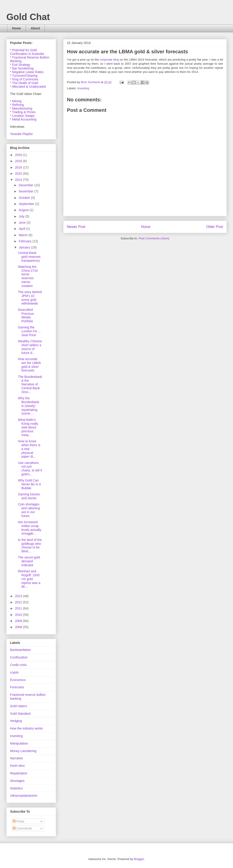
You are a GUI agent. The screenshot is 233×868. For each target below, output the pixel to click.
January (25, 247)
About (35, 28)
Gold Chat (28, 17)
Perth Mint (17, 766)
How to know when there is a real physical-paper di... (29, 449)
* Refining (17, 105)
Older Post (215, 227)
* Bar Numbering (22, 68)
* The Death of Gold (24, 83)
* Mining (16, 101)
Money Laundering (23, 751)
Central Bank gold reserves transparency (29, 257)
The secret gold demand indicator (29, 561)
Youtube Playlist (21, 134)
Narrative (16, 758)
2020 (19, 155)
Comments (22, 828)
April (22, 229)
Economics (18, 680)
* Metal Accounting (23, 119)
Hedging (16, 721)
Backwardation (20, 650)
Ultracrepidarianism (24, 796)
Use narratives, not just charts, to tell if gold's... (30, 469)
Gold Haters (19, 706)
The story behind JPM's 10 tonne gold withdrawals (30, 298)
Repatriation (19, 773)
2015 (19, 174)
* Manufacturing (21, 108)
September (27, 204)
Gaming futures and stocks (29, 496)
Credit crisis (18, 665)
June (23, 223)
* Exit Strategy (20, 65)
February (25, 241)
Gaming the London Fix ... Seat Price (29, 331)
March (24, 235)
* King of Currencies (24, 79)
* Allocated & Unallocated (28, 87)
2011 (19, 608)
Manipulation (19, 743)
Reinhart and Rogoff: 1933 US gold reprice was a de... (29, 579)
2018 (19, 161)
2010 (19, 615)
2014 (19, 180)
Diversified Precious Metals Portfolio (26, 315)
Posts (19, 821)
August (24, 210)
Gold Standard (20, 714)
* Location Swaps (22, 116)
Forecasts (17, 687)
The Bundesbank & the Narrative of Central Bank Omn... (30, 384)
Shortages (17, 781)
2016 (19, 167)
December (26, 185)
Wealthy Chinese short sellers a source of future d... (30, 347)
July (22, 216)
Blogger (139, 859)
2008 (19, 627)
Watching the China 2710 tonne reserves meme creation (28, 276)
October (25, 198)
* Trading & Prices (23, 112)
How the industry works (27, 728)
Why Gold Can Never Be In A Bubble (29, 484)
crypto (14, 672)
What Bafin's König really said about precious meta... (28, 427)
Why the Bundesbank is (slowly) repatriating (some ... (29, 406)
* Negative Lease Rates (27, 72)
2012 (19, 602)
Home (16, 28)
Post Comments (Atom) (154, 238)
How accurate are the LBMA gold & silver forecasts (29, 365)
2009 (19, 621)
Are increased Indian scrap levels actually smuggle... (30, 528)
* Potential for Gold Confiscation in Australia (27, 52)
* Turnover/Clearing (24, 76)
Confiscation (19, 657)
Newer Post (76, 227)
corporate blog (109, 60)
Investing (83, 88)
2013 (19, 596)
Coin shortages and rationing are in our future (29, 510)
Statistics (16, 788)
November (26, 191)
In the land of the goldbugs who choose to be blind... (30, 545)
